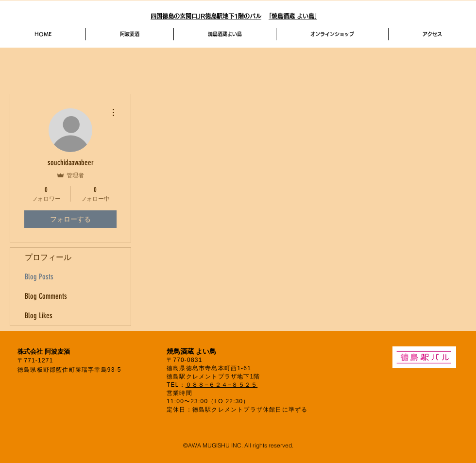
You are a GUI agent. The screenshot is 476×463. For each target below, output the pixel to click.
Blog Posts (39, 277)
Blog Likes (39, 316)
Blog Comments (46, 296)
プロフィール (48, 257)
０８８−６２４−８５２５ (221, 385)
